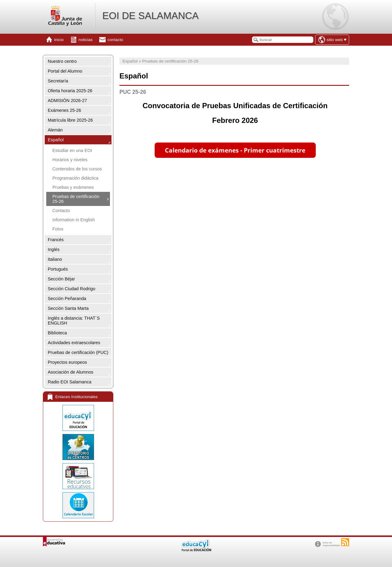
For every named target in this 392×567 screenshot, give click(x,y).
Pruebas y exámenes (73, 187)
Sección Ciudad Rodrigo (72, 289)
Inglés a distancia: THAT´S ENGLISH (74, 321)
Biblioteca (57, 333)
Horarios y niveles (70, 160)
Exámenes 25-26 (64, 110)
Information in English (73, 220)
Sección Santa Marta (68, 308)
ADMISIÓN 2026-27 (67, 101)
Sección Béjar (61, 279)
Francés (56, 240)
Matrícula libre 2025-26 (70, 120)
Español (56, 140)
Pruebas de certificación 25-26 (76, 199)
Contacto (61, 211)
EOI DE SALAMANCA (151, 16)
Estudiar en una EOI (72, 150)
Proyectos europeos (67, 362)
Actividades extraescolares (74, 343)
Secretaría (58, 81)
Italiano (55, 259)
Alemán (55, 130)
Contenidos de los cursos (77, 169)
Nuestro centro (62, 61)
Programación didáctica (75, 178)
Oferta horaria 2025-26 (70, 91)
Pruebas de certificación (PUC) (78, 352)
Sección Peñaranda (67, 299)
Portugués (58, 269)
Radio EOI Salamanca (70, 382)
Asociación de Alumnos (71, 372)
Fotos (58, 229)
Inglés (54, 249)
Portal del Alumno (65, 71)
